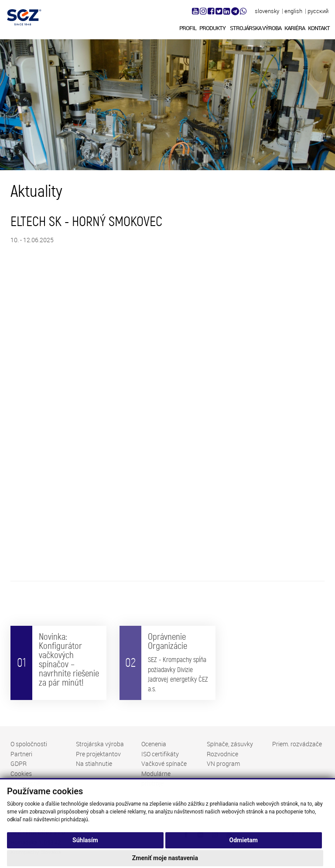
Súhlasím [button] (85, 851)
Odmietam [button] (244, 851)
